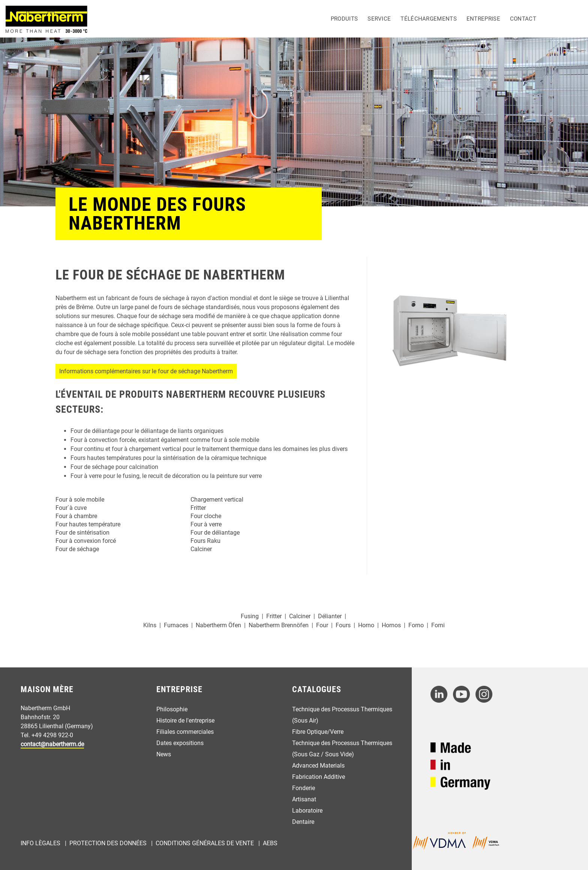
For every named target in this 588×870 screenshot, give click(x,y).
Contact (523, 19)
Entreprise (483, 19)
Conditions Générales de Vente (205, 843)
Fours (343, 625)
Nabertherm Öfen (218, 625)
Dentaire (303, 822)
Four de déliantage (215, 533)
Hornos (391, 625)
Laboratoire (307, 811)
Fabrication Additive (319, 777)
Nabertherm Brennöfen (279, 625)
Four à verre (206, 524)
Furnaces (176, 625)
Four (322, 625)
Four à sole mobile (80, 500)
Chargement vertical (217, 500)
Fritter (198, 508)
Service (379, 19)
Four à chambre (76, 516)
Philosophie (172, 709)
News (164, 754)
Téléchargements (429, 19)
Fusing (250, 616)
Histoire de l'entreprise (185, 720)
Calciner (201, 549)
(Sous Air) (305, 720)
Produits (344, 19)
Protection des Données (108, 843)
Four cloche (206, 516)
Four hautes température (88, 524)
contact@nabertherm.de (52, 744)
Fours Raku (205, 541)
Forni (438, 625)
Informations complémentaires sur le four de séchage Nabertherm (146, 371)
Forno (416, 625)
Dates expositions (180, 743)
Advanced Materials (318, 766)
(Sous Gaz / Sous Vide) (323, 754)
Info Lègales (40, 843)
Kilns (150, 625)
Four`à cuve (71, 508)
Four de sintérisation (82, 533)
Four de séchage (77, 549)
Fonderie (304, 788)
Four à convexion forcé (86, 541)
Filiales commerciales (185, 732)
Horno (366, 625)
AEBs (270, 843)
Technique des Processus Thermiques (342, 709)
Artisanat (304, 799)
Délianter (330, 616)
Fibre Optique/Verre (318, 732)
